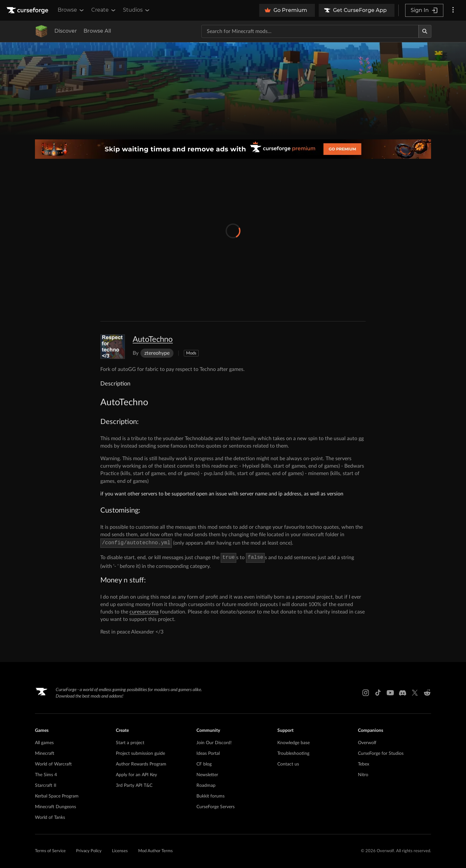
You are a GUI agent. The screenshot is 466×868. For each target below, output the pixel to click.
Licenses (120, 851)
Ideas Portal (208, 754)
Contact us (288, 764)
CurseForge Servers (216, 807)
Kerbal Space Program (57, 796)
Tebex (364, 764)
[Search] (425, 31)
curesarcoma (144, 612)
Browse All (97, 31)
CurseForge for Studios (381, 754)
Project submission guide (140, 754)
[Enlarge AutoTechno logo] (113, 347)
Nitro (363, 775)
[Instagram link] (366, 693)
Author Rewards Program (141, 764)
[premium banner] (233, 149)
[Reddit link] (427, 693)
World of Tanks (50, 818)
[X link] (415, 693)
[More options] (453, 10)
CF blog (204, 764)
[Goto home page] (28, 10)
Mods (191, 353)
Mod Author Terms (155, 851)
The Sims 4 (46, 775)
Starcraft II (46, 786)
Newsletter (207, 775)
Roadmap (206, 786)
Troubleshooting (293, 754)
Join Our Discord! (214, 743)
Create (104, 10)
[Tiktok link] (378, 693)
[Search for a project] (310, 31)
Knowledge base (294, 743)
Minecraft (45, 754)
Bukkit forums (211, 796)
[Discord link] (403, 693)
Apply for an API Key (136, 775)
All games (44, 743)
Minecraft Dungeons (55, 807)
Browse (71, 10)
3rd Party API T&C (134, 786)
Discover (66, 31)
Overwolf (367, 743)
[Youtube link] (390, 693)
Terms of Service (50, 851)
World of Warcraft (53, 764)
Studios (137, 10)
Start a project (130, 743)
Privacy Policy (89, 851)
